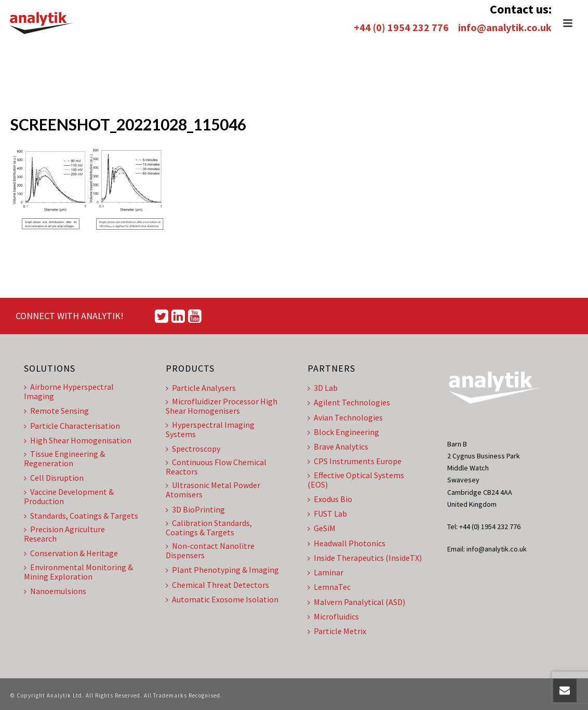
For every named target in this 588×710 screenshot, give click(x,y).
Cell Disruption (54, 478)
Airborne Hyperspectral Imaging (69, 391)
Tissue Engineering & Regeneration (64, 458)
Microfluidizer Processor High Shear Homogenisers (222, 406)
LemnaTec (329, 587)
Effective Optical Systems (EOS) (356, 480)
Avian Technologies (345, 417)
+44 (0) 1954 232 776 (401, 27)
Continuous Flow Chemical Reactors (216, 467)
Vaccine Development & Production (69, 496)
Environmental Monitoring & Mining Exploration (78, 572)
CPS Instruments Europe (355, 461)
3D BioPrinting (195, 509)
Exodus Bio (330, 499)
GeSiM (322, 528)
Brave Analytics (338, 446)
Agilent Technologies (349, 402)
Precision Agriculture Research (64, 534)
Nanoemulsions (55, 591)
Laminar (325, 572)
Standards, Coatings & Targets (81, 516)
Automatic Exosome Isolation (222, 599)
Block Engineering (343, 432)
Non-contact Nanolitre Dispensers (210, 550)
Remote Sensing (56, 411)
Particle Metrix (337, 631)
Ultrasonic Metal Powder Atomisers (213, 490)
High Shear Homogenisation (78, 440)
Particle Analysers (201, 388)
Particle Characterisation (72, 426)
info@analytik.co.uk (505, 27)
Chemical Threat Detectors (217, 585)
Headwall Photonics (346, 543)
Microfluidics (333, 616)
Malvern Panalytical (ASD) (356, 602)
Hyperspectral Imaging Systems (210, 429)
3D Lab (323, 388)
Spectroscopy (193, 449)
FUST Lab (327, 514)
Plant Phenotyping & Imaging (222, 570)
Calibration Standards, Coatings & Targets (209, 528)
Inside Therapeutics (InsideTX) (365, 558)
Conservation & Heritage (71, 553)
